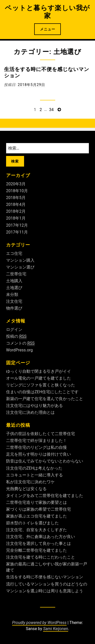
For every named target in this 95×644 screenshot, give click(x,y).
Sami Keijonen (55, 629)
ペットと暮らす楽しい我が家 (47, 12)
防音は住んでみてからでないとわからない (45, 461)
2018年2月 (16, 211)
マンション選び (20, 267)
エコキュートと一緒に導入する (34, 475)
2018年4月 (16, 204)
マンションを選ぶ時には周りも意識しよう (45, 591)
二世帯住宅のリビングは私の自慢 (36, 447)
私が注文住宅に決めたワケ (30, 482)
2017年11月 (17, 232)
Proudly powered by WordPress (39, 623)
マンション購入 (20, 260)
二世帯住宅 (16, 274)
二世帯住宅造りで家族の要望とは (36, 502)
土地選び (14, 288)
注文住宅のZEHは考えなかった (34, 468)
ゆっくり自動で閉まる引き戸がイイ (39, 371)
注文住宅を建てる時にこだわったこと (41, 557)
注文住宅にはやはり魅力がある (34, 406)
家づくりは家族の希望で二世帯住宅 (39, 509)
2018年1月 (16, 218)
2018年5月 (16, 198)
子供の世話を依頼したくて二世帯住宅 (41, 434)
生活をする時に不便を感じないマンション (45, 577)
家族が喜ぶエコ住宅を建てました (36, 516)
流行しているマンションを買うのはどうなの (47, 584)
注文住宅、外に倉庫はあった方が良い (41, 537)
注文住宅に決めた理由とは (30, 412)
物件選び (14, 308)
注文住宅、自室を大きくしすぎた (36, 530)
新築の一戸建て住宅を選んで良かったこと (45, 399)
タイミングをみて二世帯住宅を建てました (45, 496)
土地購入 (14, 281)
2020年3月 (16, 184)
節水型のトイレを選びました (32, 523)
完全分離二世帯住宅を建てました (36, 550)
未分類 (12, 294)
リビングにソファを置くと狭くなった (41, 385)
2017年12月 (17, 225)
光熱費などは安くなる (26, 489)
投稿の (16, 336)
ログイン (14, 329)
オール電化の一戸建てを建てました (39, 378)
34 (51, 110)
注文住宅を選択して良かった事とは (39, 543)
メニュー (48, 29)
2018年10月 (17, 191)
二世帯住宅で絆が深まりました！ (36, 441)
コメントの (20, 343)
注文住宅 (14, 301)
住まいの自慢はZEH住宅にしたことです (42, 392)
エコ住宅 (14, 253)
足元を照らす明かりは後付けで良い (39, 454)
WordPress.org (19, 350)
